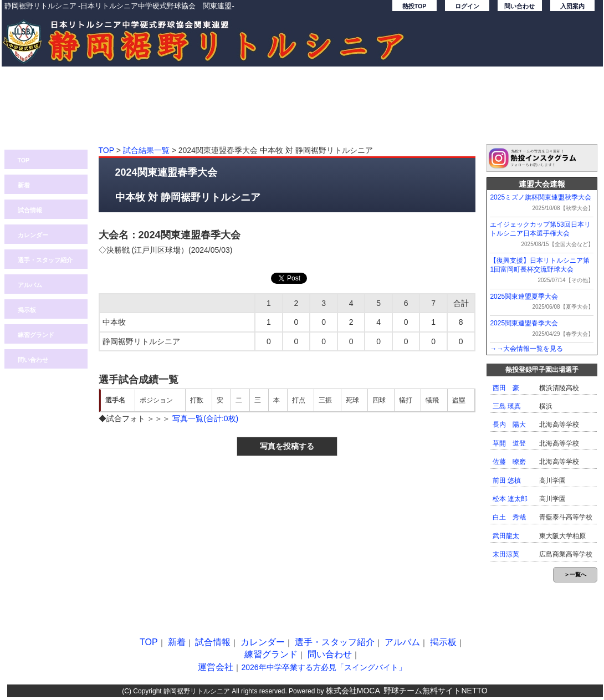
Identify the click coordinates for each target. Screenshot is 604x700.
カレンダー (33, 235)
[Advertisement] (302, 111)
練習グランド (36, 335)
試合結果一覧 (146, 150)
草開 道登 (509, 443)
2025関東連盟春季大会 (524, 323)
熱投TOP (414, 6)
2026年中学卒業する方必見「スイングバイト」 (323, 667)
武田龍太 (506, 536)
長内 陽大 (509, 425)
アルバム (30, 285)
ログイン (467, 6)
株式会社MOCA (353, 691)
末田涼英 (506, 554)
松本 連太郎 (510, 499)
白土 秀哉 (509, 517)
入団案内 (572, 6)
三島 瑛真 (507, 406)
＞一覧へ (575, 574)
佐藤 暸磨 (509, 462)
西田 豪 (506, 388)
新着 (24, 185)
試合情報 (30, 210)
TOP (24, 160)
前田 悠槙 (507, 481)
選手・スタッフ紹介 (45, 260)
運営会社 (216, 667)
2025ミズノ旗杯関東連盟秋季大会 (541, 197)
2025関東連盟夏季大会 (524, 297)
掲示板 (27, 310)
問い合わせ (519, 6)
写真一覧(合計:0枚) (205, 418)
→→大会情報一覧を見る (526, 349)
